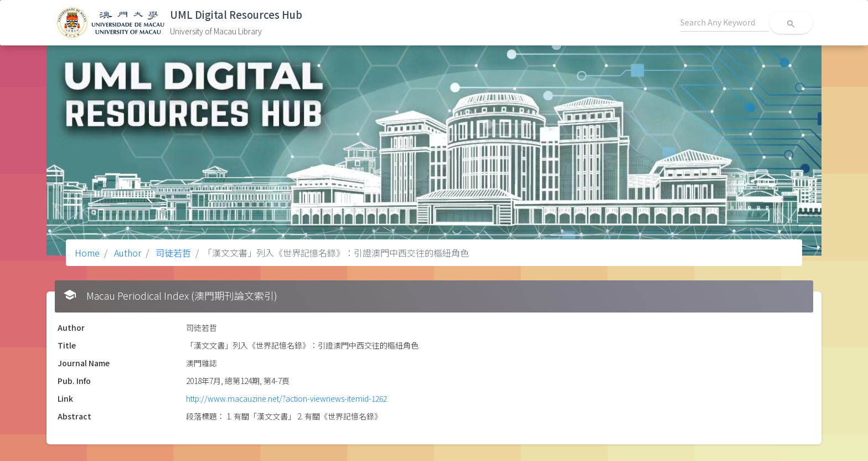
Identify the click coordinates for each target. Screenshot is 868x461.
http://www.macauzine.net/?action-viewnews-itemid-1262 (286, 398)
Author (126, 253)
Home (87, 253)
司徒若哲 (172, 253)
